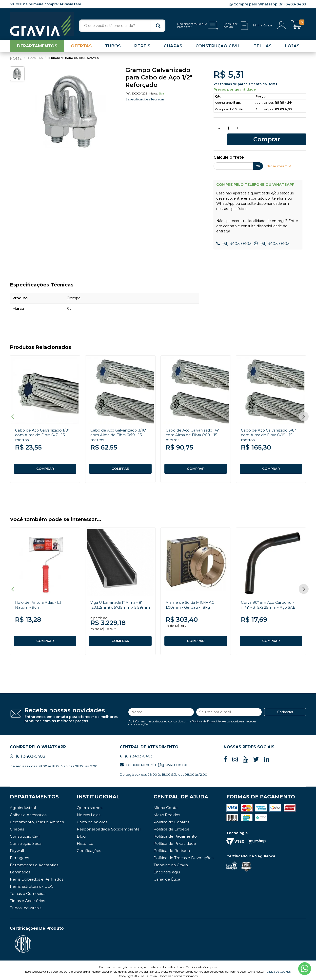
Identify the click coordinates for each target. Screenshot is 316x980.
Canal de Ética (167, 876)
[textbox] (122, 26)
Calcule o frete (229, 150)
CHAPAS (173, 48)
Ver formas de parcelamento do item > (246, 86)
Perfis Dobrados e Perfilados (37, 876)
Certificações (89, 848)
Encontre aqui (167, 869)
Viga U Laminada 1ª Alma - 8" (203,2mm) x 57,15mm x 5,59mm (118, 602)
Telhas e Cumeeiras (28, 891)
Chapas (17, 826)
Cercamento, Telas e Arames (37, 819)
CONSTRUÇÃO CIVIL (218, 48)
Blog (81, 834)
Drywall (17, 848)
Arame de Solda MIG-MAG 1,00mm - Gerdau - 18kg (191, 600)
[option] (71, 113)
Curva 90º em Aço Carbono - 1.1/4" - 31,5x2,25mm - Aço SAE (269, 600)
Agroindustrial (23, 805)
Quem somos (89, 805)
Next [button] (304, 410)
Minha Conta (166, 805)
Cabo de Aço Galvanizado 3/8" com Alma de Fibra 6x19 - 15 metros (270, 427)
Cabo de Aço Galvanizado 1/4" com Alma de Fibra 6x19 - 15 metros (194, 427)
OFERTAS (81, 48)
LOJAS (292, 48)
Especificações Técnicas (146, 101)
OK (258, 159)
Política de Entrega (171, 826)
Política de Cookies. (278, 969)
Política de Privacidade (208, 717)
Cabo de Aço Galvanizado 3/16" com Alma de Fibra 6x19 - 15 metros (120, 427)
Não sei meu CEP (280, 159)
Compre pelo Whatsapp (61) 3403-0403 (268, 4)
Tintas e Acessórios (27, 898)
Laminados (20, 869)
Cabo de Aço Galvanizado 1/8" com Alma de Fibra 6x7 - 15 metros (44, 427)
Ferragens (19, 855)
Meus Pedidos (167, 812)
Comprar (276, 131)
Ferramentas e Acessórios (34, 862)
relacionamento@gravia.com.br (154, 762)
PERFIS (142, 48)
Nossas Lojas (89, 812)
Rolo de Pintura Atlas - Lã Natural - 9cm (40, 600)
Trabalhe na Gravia (171, 862)
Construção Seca (26, 841)
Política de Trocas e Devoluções (183, 855)
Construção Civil (25, 834)
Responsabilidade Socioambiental (109, 826)
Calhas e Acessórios (28, 812)
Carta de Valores (92, 819)
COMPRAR (45, 461)
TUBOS (113, 48)
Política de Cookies (171, 819)
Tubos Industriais (26, 905)
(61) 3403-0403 (234, 236)
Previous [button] (12, 410)
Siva (161, 95)
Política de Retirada (172, 848)
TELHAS (263, 48)
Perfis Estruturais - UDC (32, 884)
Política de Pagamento (175, 834)
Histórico (85, 841)
